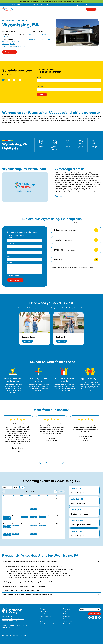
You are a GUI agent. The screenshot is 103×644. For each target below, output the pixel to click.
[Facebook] (96, 618)
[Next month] (55, 492)
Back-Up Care (46, 39)
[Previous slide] (42, 462)
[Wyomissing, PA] (8, 9)
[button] (47, 462)
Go (22, 487)
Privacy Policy (5, 636)
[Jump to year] (16, 487)
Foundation (43, 619)
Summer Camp (33, 39)
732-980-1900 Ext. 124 (10, 621)
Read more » (59, 196)
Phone (9, 250)
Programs (66, 609)
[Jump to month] (7, 487)
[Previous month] (4, 492)
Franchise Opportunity (47, 624)
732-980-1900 (7, 628)
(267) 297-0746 (8, 37)
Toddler (44, 34)
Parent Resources (46, 616)
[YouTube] (89, 618)
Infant (30, 34)
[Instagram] (93, 618)
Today (61, 492)
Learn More (27, 341)
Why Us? (43, 609)
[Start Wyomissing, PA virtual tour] (25, 187)
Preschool (32, 37)
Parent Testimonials (46, 614)
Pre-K (43, 37)
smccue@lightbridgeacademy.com (13, 619)
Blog (41, 621)
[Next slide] (61, 462)
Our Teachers (44, 612)
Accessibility (24, 636)
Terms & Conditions (15, 636)
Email (9, 256)
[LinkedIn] (99, 618)
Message (9, 262)
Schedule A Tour (91, 9)
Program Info (10, 52)
